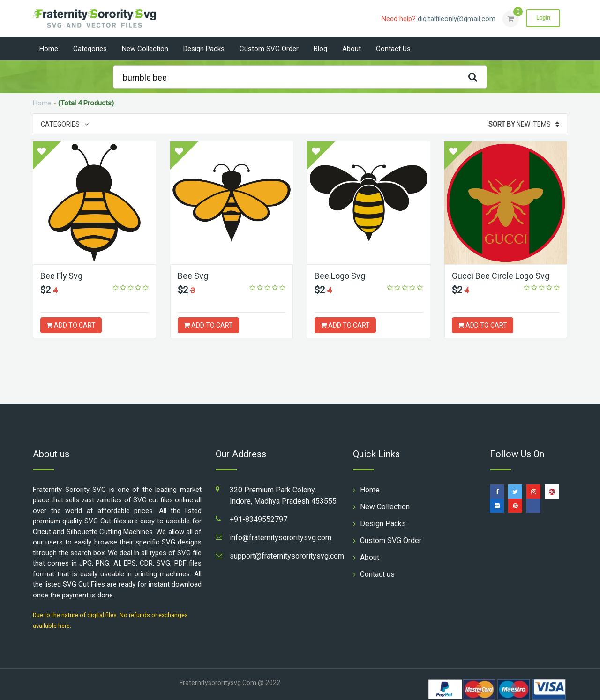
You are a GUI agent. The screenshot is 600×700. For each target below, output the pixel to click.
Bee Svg (193, 276)
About (352, 49)
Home (49, 49)
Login (543, 18)
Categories (90, 49)
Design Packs (204, 49)
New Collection (145, 49)
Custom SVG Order (269, 49)
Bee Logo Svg (340, 276)
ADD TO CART (71, 325)
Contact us (393, 49)
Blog (320, 49)
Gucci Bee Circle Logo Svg (501, 276)
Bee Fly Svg (62, 276)
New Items (524, 124)
